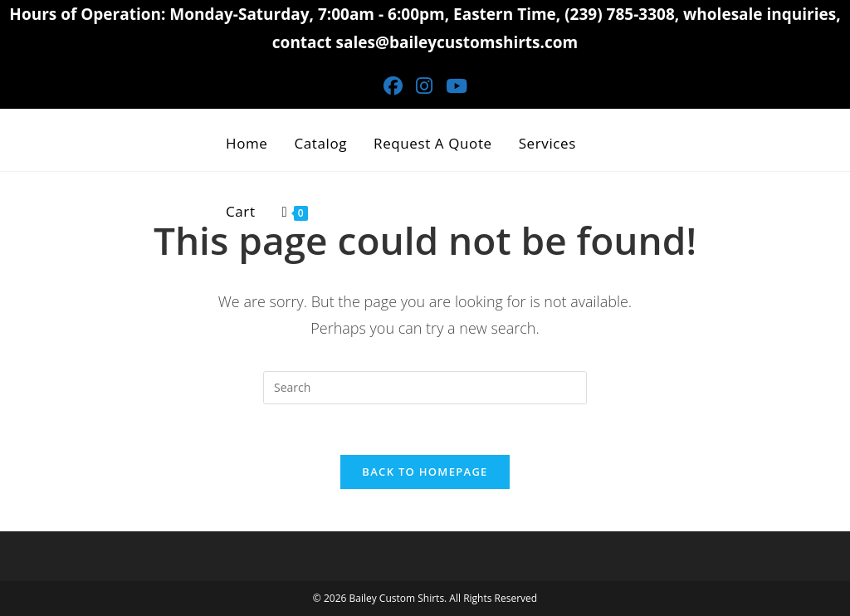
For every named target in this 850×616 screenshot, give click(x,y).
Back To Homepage (425, 472)
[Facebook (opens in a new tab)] (393, 86)
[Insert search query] (425, 388)
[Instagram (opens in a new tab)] (424, 86)
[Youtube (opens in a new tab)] (457, 86)
